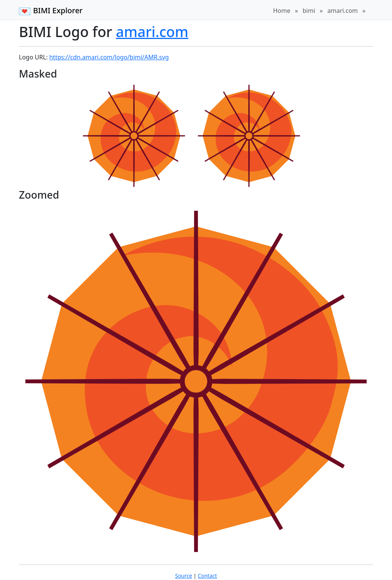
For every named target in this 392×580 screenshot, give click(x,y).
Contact (208, 576)
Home (282, 11)
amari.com (342, 11)
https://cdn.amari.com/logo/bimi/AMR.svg (109, 57)
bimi (309, 11)
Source (184, 576)
